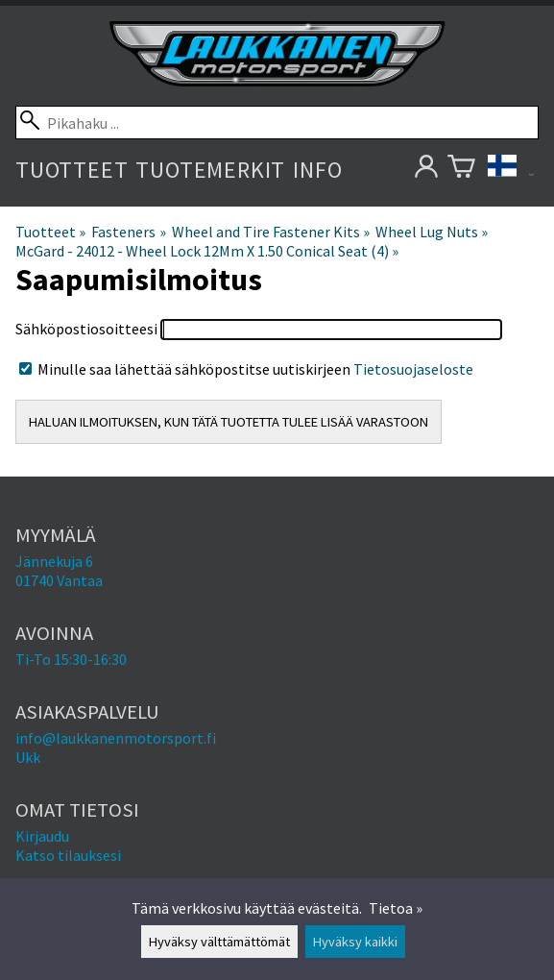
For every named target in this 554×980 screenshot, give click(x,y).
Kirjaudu (42, 836)
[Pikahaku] (277, 122)
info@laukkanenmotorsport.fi (116, 738)
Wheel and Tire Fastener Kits (271, 232)
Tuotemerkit (210, 170)
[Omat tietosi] (426, 170)
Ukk (28, 757)
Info (317, 170)
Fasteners (128, 232)
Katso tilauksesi (68, 855)
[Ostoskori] (461, 170)
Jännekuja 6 (54, 561)
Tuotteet (72, 170)
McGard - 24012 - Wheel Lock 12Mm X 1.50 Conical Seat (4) (207, 251)
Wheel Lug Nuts (432, 232)
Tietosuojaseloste (413, 369)
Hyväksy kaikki (355, 942)
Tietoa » (396, 908)
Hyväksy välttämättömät (219, 942)
